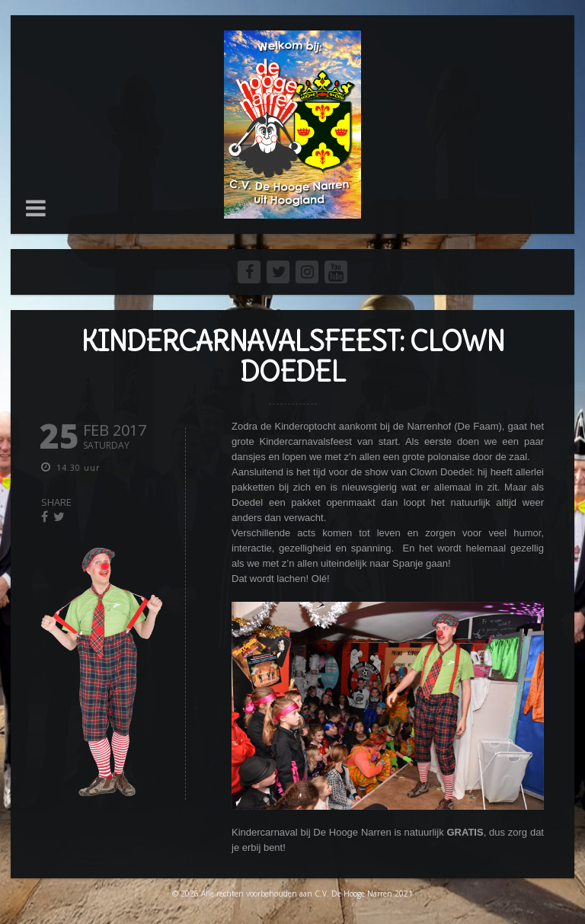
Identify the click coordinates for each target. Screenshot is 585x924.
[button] (36, 208)
